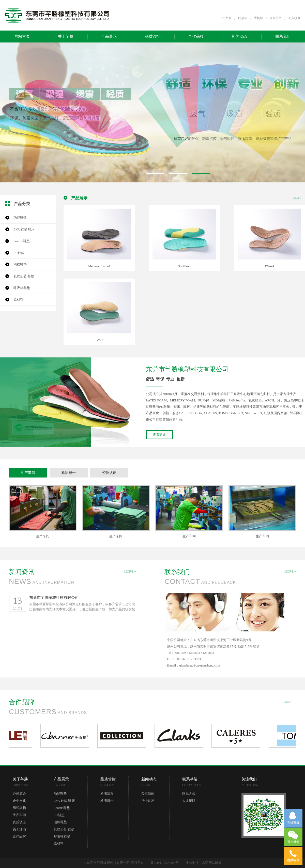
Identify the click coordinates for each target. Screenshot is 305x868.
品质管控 (152, 36)
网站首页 (22, 36)
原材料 (18, 300)
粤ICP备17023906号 (165, 863)
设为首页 (276, 18)
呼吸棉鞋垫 (22, 288)
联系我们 (283, 36)
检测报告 (69, 473)
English (243, 18)
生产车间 (28, 473)
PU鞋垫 (19, 253)
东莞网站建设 (212, 863)
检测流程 (107, 794)
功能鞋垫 (20, 218)
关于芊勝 (66, 36)
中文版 (227, 18)
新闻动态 (239, 36)
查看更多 (159, 435)
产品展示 (109, 36)
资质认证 (109, 473)
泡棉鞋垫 (20, 264)
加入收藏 (294, 18)
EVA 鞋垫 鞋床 (24, 229)
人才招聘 (189, 801)
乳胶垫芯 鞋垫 (24, 276)
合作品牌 (196, 36)
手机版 (258, 18)
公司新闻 (148, 794)
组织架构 (19, 808)
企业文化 (19, 801)
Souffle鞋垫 (22, 241)
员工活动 (19, 829)
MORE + (299, 198)
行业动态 (148, 801)
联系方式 (189, 794)
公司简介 (19, 794)
